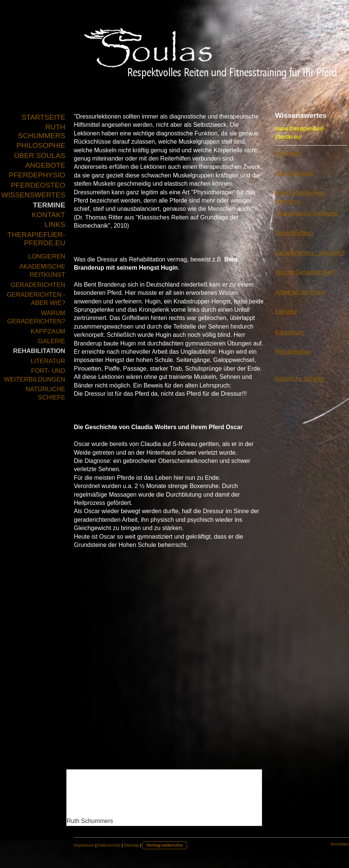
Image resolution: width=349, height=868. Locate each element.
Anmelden (340, 844)
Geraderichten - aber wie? (310, 253)
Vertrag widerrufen (165, 845)
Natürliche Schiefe (300, 379)
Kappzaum (290, 332)
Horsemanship (294, 173)
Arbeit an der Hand (300, 292)
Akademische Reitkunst (306, 213)
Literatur (286, 312)
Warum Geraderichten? (306, 272)
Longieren (288, 153)
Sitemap (132, 845)
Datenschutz (109, 845)
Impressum (84, 845)
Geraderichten (294, 233)
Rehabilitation (293, 352)
